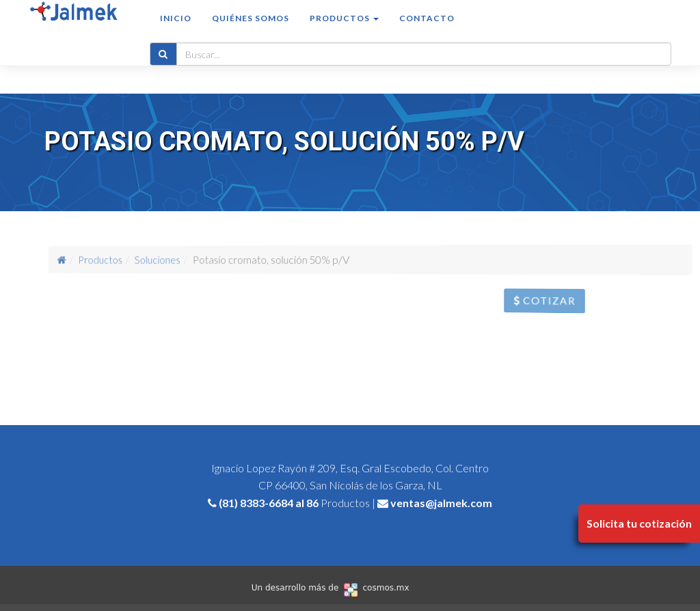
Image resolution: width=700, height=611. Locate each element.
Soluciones (174, 259)
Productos (127, 259)
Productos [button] (344, 32)
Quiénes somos (251, 32)
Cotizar (559, 304)
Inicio (176, 32)
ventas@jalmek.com (441, 503)
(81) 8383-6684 (256, 503)
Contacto (427, 32)
